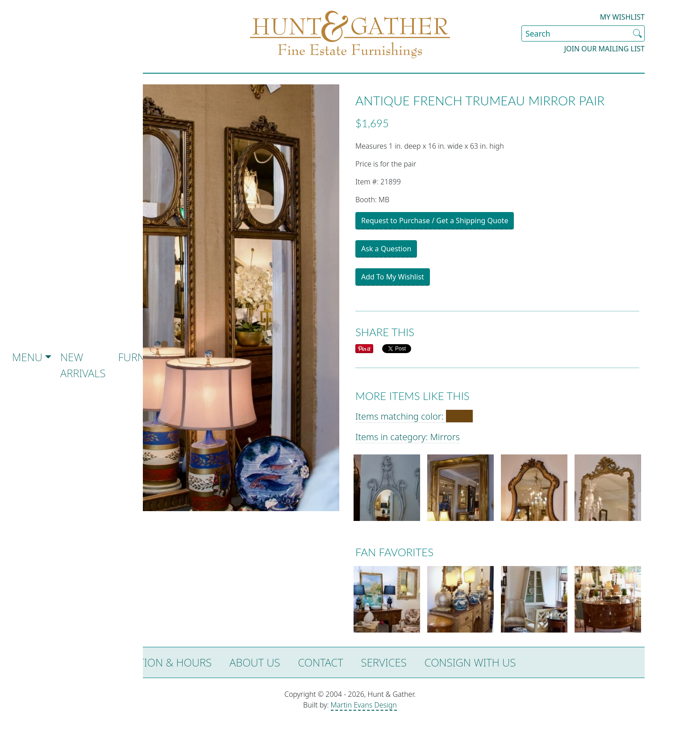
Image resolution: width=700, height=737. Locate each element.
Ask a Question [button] (386, 249)
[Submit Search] (637, 33)
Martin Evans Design (364, 705)
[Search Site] (583, 33)
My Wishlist (622, 17)
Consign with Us (470, 662)
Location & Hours (162, 662)
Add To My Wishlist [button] (393, 277)
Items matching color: (414, 416)
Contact (320, 662)
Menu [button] (27, 357)
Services (384, 662)
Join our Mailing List (604, 49)
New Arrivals (83, 365)
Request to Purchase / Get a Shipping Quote (435, 221)
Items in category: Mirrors (408, 437)
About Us (255, 662)
